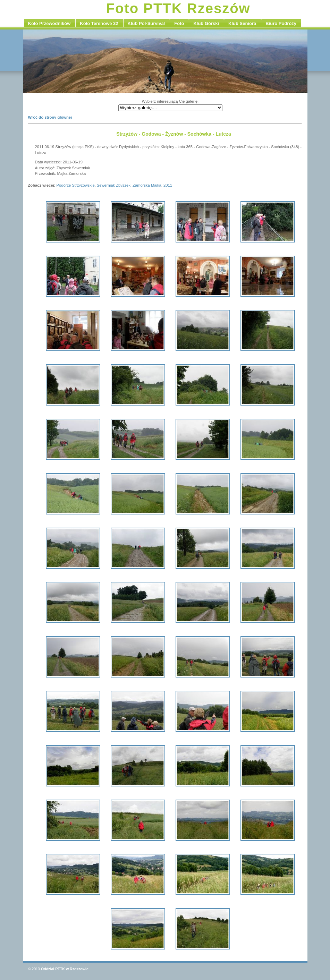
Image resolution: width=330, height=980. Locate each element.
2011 (168, 185)
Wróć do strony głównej (50, 117)
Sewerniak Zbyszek (114, 185)
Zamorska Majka (147, 185)
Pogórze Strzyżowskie (76, 185)
